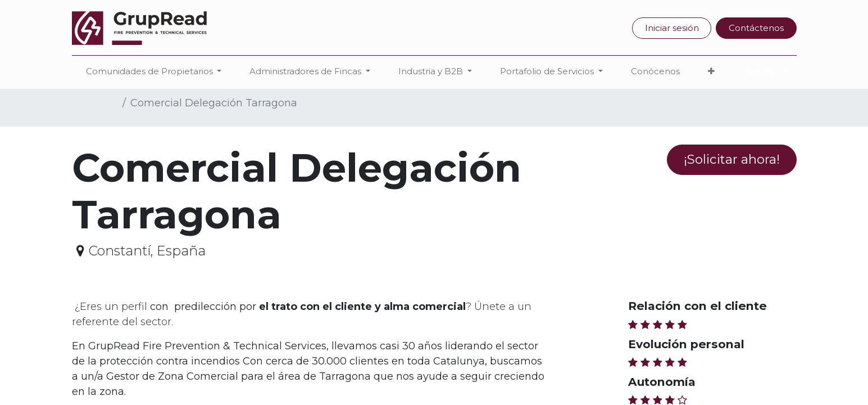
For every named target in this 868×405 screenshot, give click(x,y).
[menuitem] (655, 72)
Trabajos (95, 103)
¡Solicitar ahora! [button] (732, 159)
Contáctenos (756, 28)
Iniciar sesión (672, 28)
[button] (711, 72)
